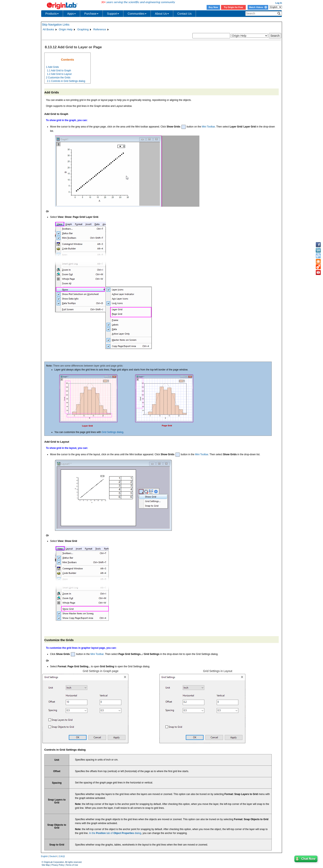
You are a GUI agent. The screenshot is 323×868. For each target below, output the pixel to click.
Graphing (83, 29)
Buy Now (213, 7)
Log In (279, 3)
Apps (71, 14)
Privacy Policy (58, 865)
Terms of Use (72, 865)
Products (52, 14)
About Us (162, 14)
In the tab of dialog (115, 833)
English (44, 856)
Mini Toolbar (208, 127)
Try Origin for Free (233, 7)
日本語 (62, 856)
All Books (48, 29)
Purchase (91, 14)
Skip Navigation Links (56, 25)
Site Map (46, 865)
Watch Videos (258, 7)
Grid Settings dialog (113, 432)
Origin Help (66, 29)
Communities (137, 14)
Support (113, 14)
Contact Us (184, 14)
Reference (100, 29)
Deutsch (53, 856)
